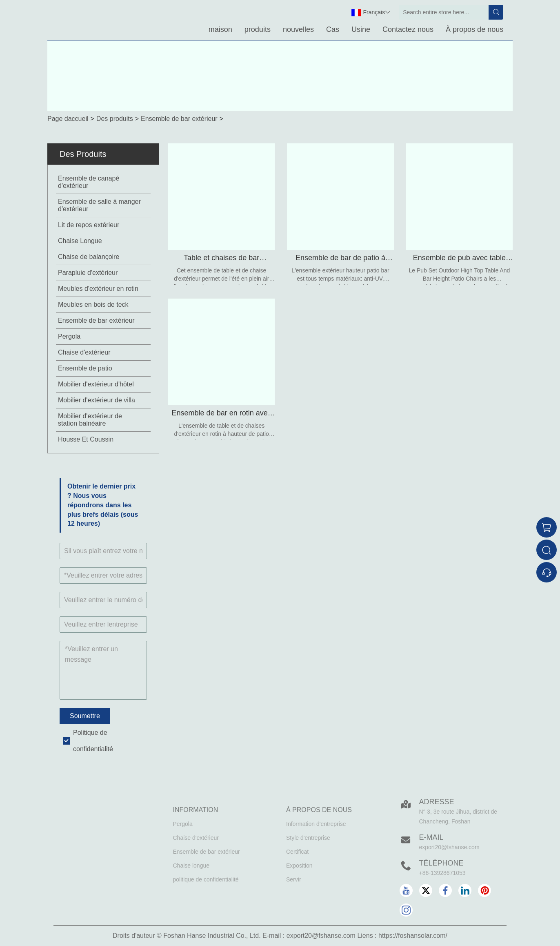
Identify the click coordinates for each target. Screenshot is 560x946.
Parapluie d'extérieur (88, 273)
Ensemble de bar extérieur (179, 119)
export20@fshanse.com (449, 847)
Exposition (299, 866)
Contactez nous (408, 29)
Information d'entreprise (316, 824)
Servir (294, 879)
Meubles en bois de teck (93, 305)
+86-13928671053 (442, 873)
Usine (361, 29)
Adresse (437, 802)
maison (220, 29)
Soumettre (85, 716)
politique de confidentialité (206, 879)
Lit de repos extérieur (89, 225)
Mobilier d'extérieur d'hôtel (96, 384)
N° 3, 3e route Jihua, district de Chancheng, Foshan (458, 817)
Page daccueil (68, 119)
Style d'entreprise (308, 838)
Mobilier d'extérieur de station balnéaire (90, 420)
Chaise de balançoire (89, 257)
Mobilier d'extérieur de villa (97, 400)
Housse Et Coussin (86, 439)
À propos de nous (474, 29)
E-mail (431, 837)
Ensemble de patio (85, 368)
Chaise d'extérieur (84, 352)
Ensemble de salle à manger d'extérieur (99, 205)
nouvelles (298, 29)
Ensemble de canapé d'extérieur (89, 182)
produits (258, 29)
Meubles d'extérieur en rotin (98, 289)
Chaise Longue (80, 241)
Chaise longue (191, 866)
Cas (333, 29)
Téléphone (441, 863)
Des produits (115, 119)
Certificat (297, 852)
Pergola (69, 336)
